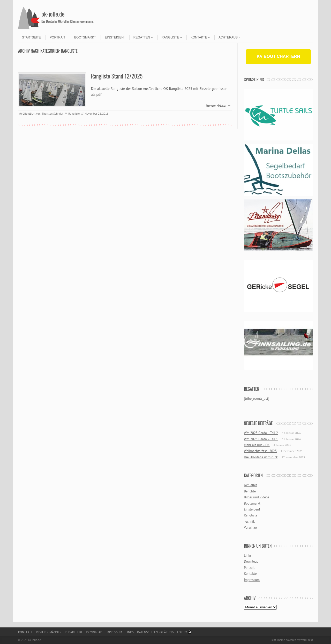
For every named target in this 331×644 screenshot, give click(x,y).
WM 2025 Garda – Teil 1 (261, 439)
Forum (182, 632)
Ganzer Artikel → (218, 105)
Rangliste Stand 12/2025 (117, 76)
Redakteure (74, 632)
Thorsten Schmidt (53, 114)
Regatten (143, 37)
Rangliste (172, 37)
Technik (249, 521)
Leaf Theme (278, 640)
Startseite (31, 37)
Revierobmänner (49, 632)
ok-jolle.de (53, 14)
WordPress (307, 640)
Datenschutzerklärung (155, 632)
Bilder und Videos (256, 497)
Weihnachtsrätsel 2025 (260, 451)
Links (248, 556)
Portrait (57, 37)
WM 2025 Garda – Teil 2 (261, 433)
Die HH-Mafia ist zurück (261, 457)
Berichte (250, 491)
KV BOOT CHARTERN (278, 56)
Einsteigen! (115, 37)
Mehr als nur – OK (257, 445)
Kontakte (200, 37)
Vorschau (250, 527)
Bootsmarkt (85, 37)
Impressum (252, 580)
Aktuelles (251, 485)
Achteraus (229, 37)
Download (251, 561)
